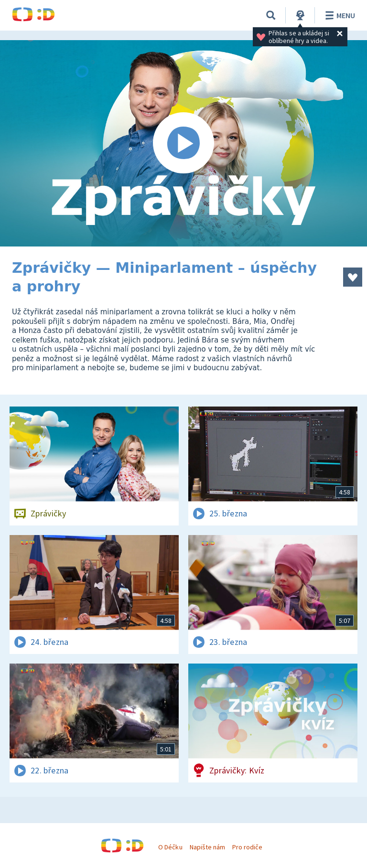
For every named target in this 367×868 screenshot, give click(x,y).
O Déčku (170, 847)
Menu (339, 15)
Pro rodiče (247, 847)
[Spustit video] (183, 143)
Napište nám (207, 847)
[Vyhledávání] (271, 15)
